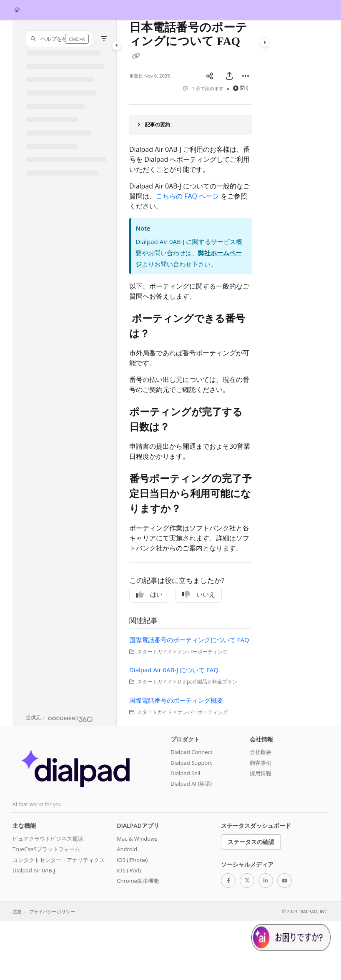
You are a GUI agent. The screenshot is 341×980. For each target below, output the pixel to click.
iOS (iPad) (129, 870)
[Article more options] (246, 76)
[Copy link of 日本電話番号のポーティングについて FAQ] (136, 56)
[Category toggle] (117, 45)
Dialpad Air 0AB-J (34, 870)
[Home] (17, 10)
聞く (242, 88)
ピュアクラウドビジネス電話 (48, 839)
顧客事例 (261, 763)
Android (127, 849)
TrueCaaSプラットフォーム (46, 849)
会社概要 (261, 752)
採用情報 (261, 773)
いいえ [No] (199, 594)
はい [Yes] (149, 594)
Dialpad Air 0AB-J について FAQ (174, 670)
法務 (17, 911)
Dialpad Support (191, 763)
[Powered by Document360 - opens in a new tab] (59, 718)
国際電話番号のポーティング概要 (176, 700)
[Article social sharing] (210, 76)
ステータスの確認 (251, 842)
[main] (191, 373)
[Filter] (104, 39)
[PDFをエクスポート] (229, 76)
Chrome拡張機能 (138, 881)
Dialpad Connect (192, 752)
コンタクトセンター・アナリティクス (59, 860)
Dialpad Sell (185, 773)
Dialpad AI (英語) (191, 784)
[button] (59, 39)
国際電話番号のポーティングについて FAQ (189, 640)
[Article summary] (191, 125)
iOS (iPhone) (132, 860)
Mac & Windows (137, 839)
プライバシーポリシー (52, 911)
